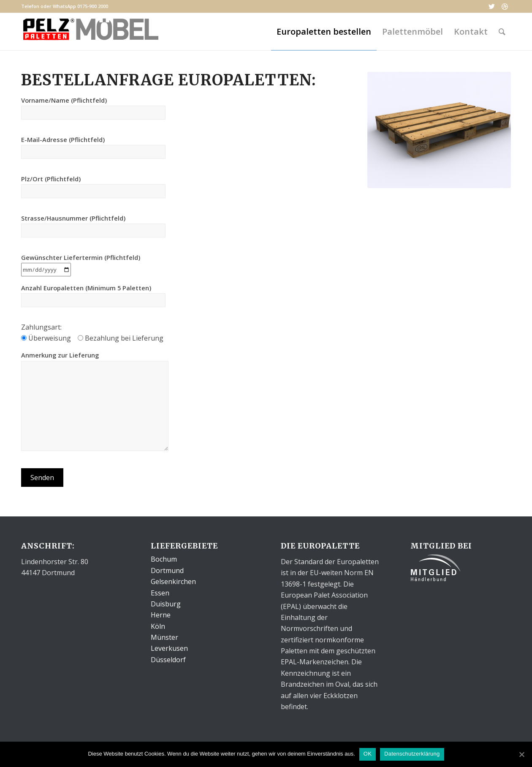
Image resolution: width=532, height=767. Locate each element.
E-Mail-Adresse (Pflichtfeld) (93, 147)
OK (368, 754)
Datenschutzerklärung (412, 754)
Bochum (164, 559)
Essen (160, 593)
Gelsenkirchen (173, 581)
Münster (164, 637)
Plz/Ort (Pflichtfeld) (93, 186)
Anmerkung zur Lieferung (95, 401)
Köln (158, 626)
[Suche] (502, 32)
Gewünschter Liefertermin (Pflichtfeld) (81, 263)
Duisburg (166, 604)
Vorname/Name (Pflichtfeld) (93, 108)
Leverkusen (169, 648)
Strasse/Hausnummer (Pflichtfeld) (93, 226)
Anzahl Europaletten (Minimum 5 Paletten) (93, 295)
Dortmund (167, 570)
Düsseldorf (168, 660)
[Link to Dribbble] (505, 6)
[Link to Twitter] (492, 6)
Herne (161, 615)
